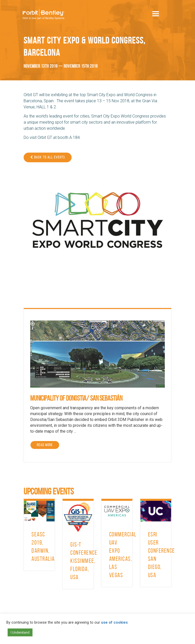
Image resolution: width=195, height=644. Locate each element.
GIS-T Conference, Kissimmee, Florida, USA (85, 561)
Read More (45, 445)
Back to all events (48, 157)
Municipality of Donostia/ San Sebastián (76, 398)
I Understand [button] (20, 632)
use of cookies (114, 622)
